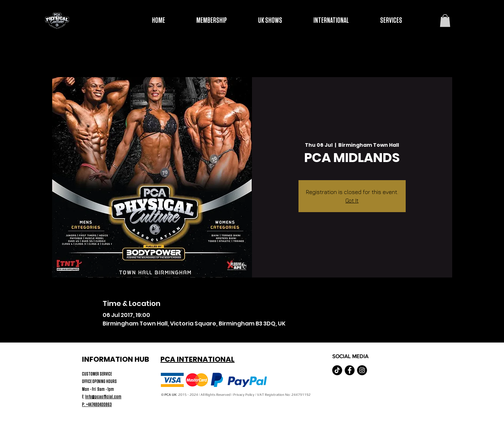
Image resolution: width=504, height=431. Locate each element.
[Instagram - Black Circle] (362, 370)
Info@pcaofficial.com (103, 397)
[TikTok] (337, 370)
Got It (352, 200)
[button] (445, 21)
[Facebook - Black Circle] (350, 370)
